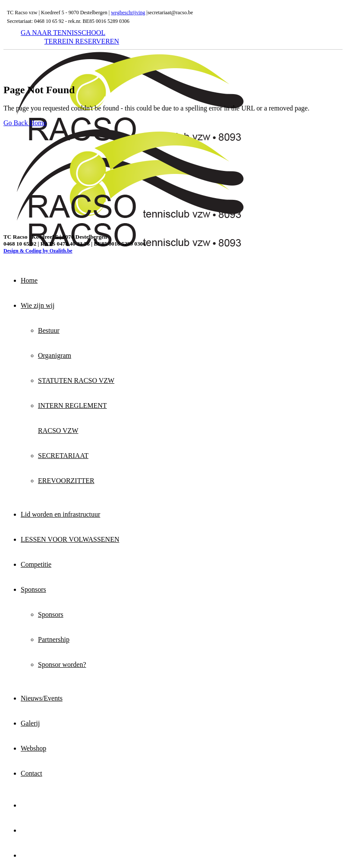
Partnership (54, 639)
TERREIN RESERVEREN (82, 41)
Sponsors (33, 589)
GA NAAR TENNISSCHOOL (63, 33)
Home (29, 280)
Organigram (55, 355)
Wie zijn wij (38, 305)
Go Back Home (25, 123)
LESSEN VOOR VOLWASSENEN (70, 539)
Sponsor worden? (62, 664)
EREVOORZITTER (66, 481)
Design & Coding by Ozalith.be (38, 251)
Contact (31, 773)
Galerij (30, 723)
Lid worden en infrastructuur (60, 514)
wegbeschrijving (128, 13)
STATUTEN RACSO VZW (76, 380)
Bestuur (49, 330)
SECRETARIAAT (63, 456)
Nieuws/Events (42, 698)
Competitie (36, 564)
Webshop (33, 748)
